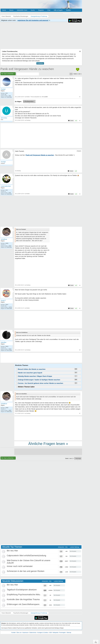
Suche (33, 10)
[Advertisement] (48, 428)
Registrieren (67, 13)
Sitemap (69, 632)
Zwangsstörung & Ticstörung (39, 613)
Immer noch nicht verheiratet (20, 566)
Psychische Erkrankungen (21, 613)
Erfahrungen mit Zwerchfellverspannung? (25, 604)
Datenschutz (33, 632)
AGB (50, 632)
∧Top (96, 642)
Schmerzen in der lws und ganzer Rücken (26, 571)
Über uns (19, 632)
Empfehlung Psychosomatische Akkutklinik (26, 595)
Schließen (40, 63)
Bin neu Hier (12, 551)
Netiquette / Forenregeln (59, 632)
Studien (68, 10)
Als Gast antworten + (8, 74)
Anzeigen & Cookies (43, 632)
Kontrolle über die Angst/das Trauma (23, 599)
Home (4, 10)
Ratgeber (41, 10)
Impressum (25, 632)
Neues (11, 10)
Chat (49, 10)
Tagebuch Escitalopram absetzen (22, 590)
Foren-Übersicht (6, 613)
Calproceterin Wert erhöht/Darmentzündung (26, 556)
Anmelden (77, 13)
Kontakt (13, 632)
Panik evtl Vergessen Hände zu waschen (27, 69)
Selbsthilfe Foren (22, 10)
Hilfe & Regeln (58, 10)
